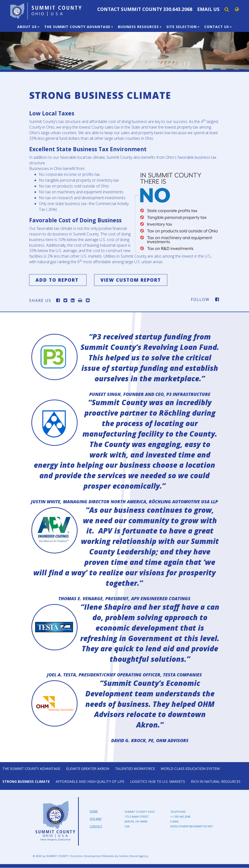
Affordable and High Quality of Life (90, 781)
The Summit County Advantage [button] (79, 27)
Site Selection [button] (183, 27)
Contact (96, 826)
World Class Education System (190, 769)
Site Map (96, 819)
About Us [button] (28, 27)
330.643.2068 (178, 9)
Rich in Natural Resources (216, 781)
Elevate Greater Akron (88, 769)
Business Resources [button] (140, 27)
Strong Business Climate (26, 781)
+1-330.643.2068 (180, 817)
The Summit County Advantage (31, 769)
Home (94, 811)
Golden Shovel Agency (134, 856)
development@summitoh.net (192, 826)
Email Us (208, 9)
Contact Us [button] (218, 27)
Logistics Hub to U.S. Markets (158, 781)
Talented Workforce (135, 769)
